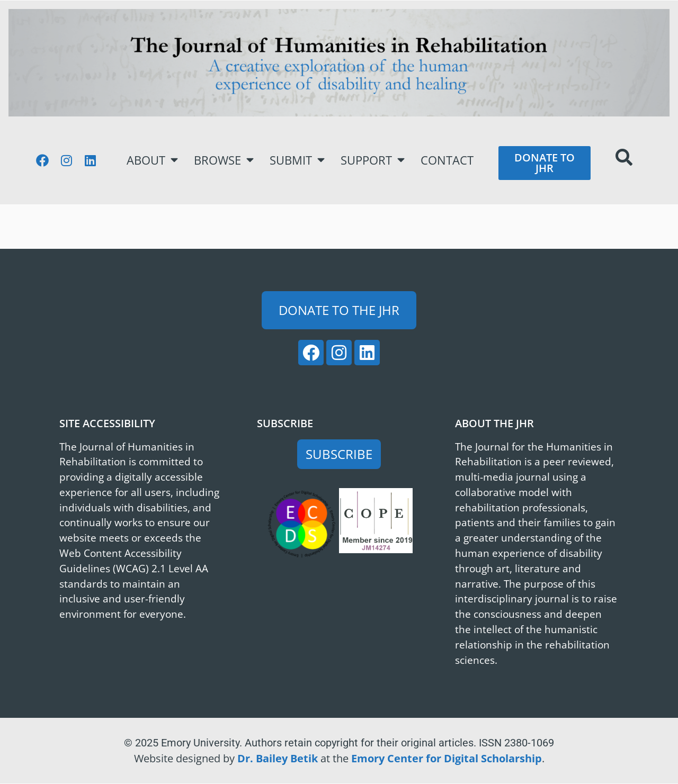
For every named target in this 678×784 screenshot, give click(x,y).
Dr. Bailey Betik (278, 758)
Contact (447, 160)
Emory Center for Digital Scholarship (447, 758)
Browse (224, 160)
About (152, 160)
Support (373, 160)
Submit (297, 160)
